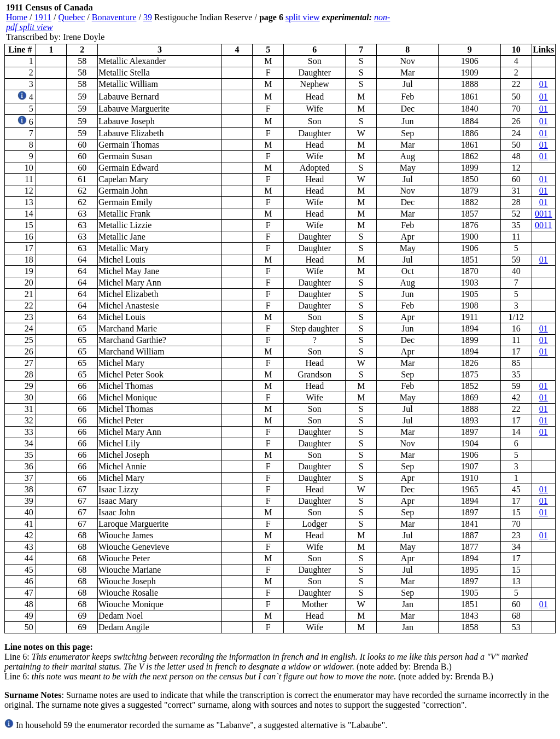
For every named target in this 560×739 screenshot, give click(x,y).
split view (303, 17)
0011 (543, 214)
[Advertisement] (490, 22)
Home (17, 17)
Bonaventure (114, 17)
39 (148, 17)
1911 (43, 17)
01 (544, 84)
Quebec (71, 17)
